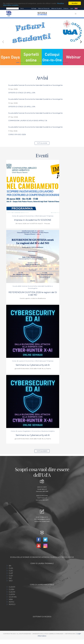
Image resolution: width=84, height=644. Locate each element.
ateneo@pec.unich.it (44, 519)
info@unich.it (44, 517)
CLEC (11, 571)
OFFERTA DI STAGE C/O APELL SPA (22, 93)
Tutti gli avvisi (42, 143)
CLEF (11, 573)
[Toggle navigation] (76, 14)
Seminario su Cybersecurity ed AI (33, 365)
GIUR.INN (13, 597)
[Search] (12, 8)
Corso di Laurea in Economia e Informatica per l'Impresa (33, 216)
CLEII (11, 576)
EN (76, 8)
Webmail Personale (44, 8)
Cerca (22, 8)
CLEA (11, 568)
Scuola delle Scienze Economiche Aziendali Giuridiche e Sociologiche (35, 85)
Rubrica (66, 8)
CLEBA (12, 589)
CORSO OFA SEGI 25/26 (17, 135)
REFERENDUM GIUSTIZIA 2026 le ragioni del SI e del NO (33, 294)
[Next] (81, 42)
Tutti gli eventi (42, 451)
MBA (11, 599)
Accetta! (75, 3)
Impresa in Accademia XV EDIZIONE (33, 220)
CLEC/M (12, 592)
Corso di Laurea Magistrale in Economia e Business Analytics (33, 431)
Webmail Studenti (56, 8)
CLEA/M (12, 587)
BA (10, 566)
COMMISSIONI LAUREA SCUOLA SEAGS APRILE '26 (28, 121)
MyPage (34, 8)
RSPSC (12, 602)
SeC (10, 578)
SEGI (11, 581)
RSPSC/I (12, 604)
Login (72, 8)
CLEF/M (12, 594)
